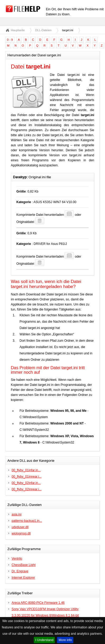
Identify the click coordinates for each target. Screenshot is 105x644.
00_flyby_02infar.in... (26, 483)
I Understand (44, 640)
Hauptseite (18, 30)
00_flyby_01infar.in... (26, 470)
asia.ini (16, 514)
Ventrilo (17, 559)
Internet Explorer (23, 578)
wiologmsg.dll (21, 533)
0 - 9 (10, 40)
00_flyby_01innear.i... (27, 477)
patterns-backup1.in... (27, 521)
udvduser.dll (20, 527)
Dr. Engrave (20, 571)
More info (65, 640)
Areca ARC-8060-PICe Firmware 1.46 (38, 603)
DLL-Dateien (44, 30)
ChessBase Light (24, 565)
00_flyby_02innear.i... (27, 489)
